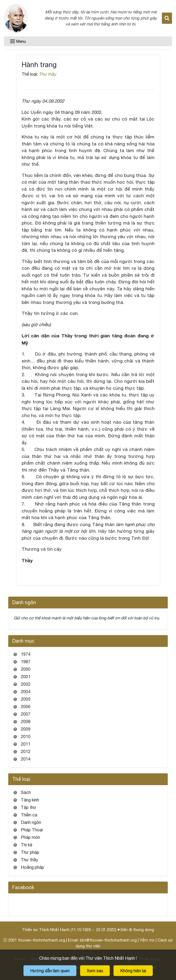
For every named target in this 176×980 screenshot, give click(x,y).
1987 (26, 662)
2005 (26, 699)
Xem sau (95, 971)
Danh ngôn (31, 822)
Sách (26, 792)
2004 (26, 692)
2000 (26, 669)
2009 (26, 729)
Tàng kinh (30, 800)
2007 (26, 714)
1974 (26, 654)
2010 (26, 736)
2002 (26, 684)
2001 (26, 677)
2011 (26, 744)
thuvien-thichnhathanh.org (42, 940)
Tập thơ (29, 807)
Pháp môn (30, 837)
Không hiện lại (133, 971)
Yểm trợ (147, 940)
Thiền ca (29, 815)
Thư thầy (48, 74)
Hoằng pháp (32, 867)
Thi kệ (27, 845)
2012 (26, 751)
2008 (26, 722)
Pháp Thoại (32, 830)
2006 (26, 707)
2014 (26, 759)
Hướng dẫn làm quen (50, 971)
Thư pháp (30, 852)
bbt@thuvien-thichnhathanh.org (108, 940)
